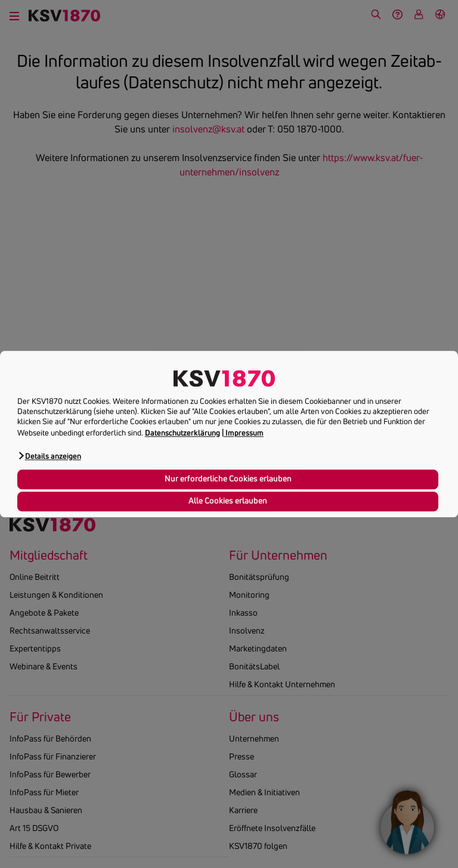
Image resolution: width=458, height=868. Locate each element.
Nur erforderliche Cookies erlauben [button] (228, 479)
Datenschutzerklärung (182, 433)
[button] (49, 455)
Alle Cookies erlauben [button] (228, 501)
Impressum (245, 433)
